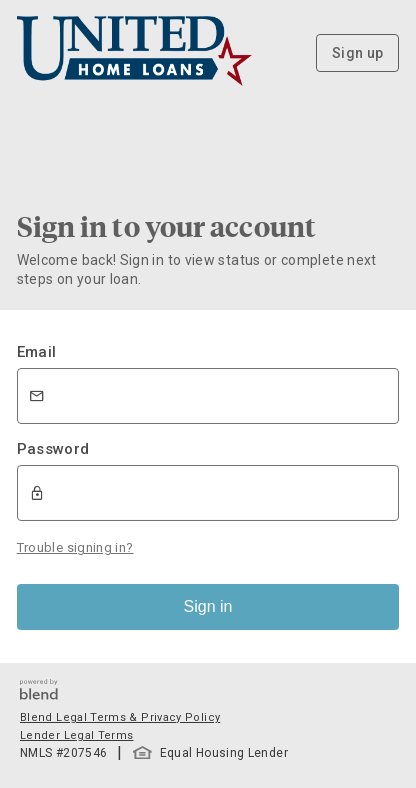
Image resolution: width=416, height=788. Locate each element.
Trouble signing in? (75, 547)
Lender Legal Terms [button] (76, 735)
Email (37, 352)
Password (53, 449)
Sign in (208, 606)
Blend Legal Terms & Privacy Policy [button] (120, 717)
